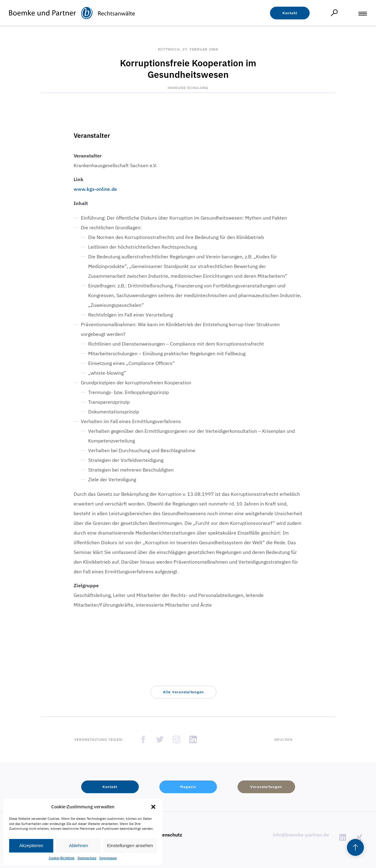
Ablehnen (78, 845)
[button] (153, 807)
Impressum (108, 858)
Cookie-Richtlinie (62, 858)
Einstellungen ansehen (130, 845)
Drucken (283, 739)
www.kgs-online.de (95, 189)
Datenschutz (87, 858)
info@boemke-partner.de (301, 835)
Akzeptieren (31, 845)
